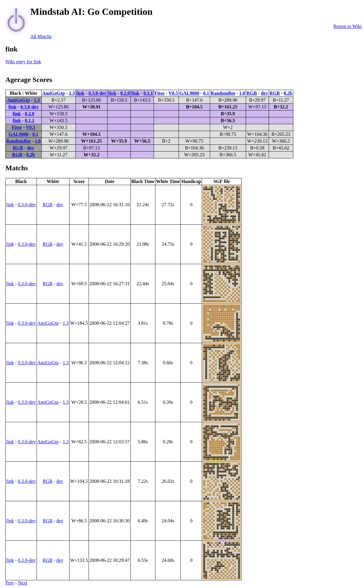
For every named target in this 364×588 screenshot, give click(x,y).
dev (264, 93)
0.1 (206, 93)
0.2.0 (125, 93)
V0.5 (173, 93)
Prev (10, 583)
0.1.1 (148, 93)
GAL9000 (189, 93)
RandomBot (223, 93)
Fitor (160, 93)
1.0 (242, 93)
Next (23, 583)
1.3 (72, 93)
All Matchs (41, 36)
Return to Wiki (348, 26)
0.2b (288, 93)
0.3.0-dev (98, 93)
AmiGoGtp (53, 93)
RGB (252, 93)
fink (81, 93)
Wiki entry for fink (23, 62)
